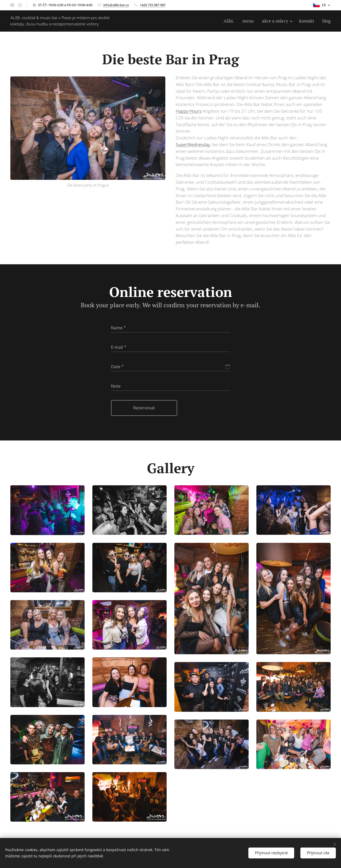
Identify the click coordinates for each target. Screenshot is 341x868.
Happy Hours (189, 111)
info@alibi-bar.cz (116, 5)
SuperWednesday (193, 144)
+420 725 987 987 (153, 5)
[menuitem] (230, 21)
